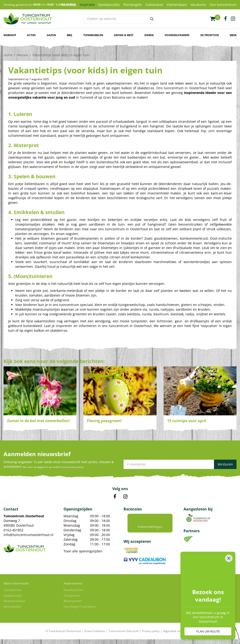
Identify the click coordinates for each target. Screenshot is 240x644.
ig (233, 19)
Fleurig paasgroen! (104, 421)
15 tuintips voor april (187, 421)
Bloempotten (73, 601)
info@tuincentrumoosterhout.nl (28, 535)
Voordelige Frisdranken (80, 607)
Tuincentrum (13, 590)
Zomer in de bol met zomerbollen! (38, 421)
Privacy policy (151, 631)
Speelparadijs (13, 596)
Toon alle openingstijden (83, 551)
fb (225, 19)
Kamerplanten (73, 590)
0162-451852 (13, 530)
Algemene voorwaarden (179, 631)
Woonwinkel (12, 607)
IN (125, 497)
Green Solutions (95, 631)
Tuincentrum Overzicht (124, 631)
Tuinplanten (72, 596)
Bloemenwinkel (14, 601)
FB (115, 497)
